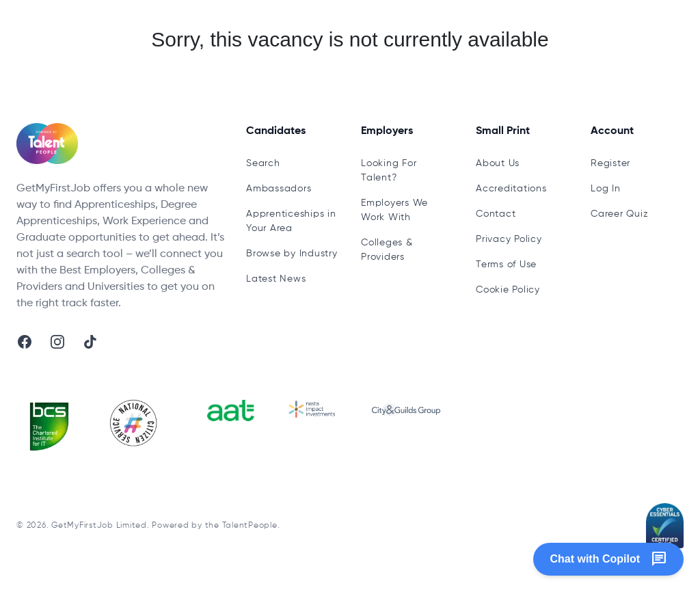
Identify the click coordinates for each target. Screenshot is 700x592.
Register (610, 163)
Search (263, 163)
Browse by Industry (292, 254)
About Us (498, 163)
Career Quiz (619, 214)
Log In (606, 189)
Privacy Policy (509, 239)
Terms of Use (506, 265)
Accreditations (511, 189)
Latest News (276, 279)
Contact (496, 214)
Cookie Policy (508, 290)
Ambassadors (279, 189)
